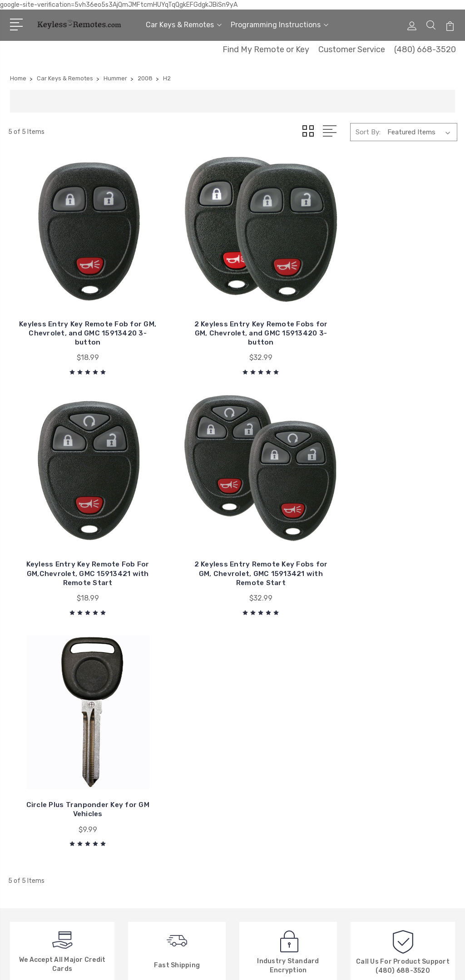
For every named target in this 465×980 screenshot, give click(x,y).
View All (257, 837)
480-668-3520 (47, 764)
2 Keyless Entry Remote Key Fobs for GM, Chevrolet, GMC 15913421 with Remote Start (406, 290)
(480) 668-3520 (425, 49)
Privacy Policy (151, 837)
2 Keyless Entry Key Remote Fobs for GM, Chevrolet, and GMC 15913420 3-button (175, 295)
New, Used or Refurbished (171, 824)
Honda (254, 810)
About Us (145, 756)
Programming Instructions (279, 25)
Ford (251, 824)
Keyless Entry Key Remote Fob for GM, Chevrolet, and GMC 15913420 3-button (59, 295)
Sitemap (109, 964)
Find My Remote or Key (266, 49)
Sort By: (368, 132)
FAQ (136, 797)
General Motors (268, 756)
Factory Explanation (162, 783)
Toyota (255, 783)
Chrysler (257, 769)
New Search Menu (158, 810)
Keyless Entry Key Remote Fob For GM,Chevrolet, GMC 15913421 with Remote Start (290, 290)
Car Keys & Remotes (184, 25)
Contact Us (148, 769)
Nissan (254, 797)
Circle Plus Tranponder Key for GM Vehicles (59, 488)
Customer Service (352, 49)
